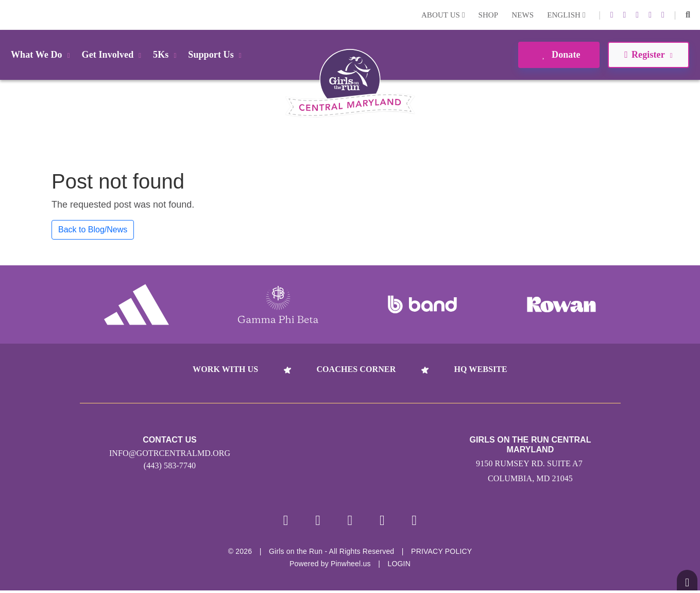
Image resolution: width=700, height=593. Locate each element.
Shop (489, 15)
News (523, 15)
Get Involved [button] (114, 55)
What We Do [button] (42, 55)
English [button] (566, 15)
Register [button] (648, 55)
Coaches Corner (356, 369)
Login (10, 15)
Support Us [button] (216, 55)
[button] (688, 15)
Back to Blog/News (93, 230)
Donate (559, 55)
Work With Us (225, 369)
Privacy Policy (441, 554)
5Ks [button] (166, 55)
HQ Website (480, 369)
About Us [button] (443, 15)
